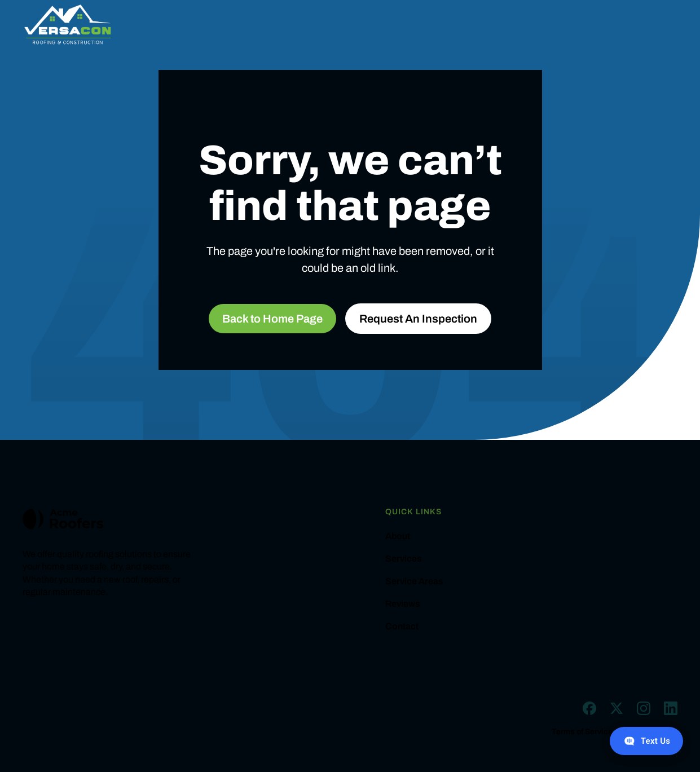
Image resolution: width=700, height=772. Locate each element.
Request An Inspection (418, 319)
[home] (68, 25)
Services (404, 559)
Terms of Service (582, 732)
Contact (402, 627)
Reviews (403, 604)
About (398, 536)
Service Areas (414, 581)
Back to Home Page (272, 319)
